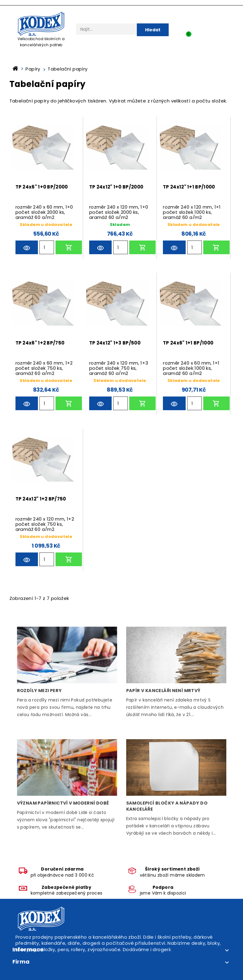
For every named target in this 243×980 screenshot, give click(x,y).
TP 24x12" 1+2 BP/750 (41, 499)
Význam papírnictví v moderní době (63, 803)
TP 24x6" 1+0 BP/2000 (42, 187)
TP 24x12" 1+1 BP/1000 (189, 187)
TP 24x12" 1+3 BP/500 (115, 343)
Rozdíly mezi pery (39, 691)
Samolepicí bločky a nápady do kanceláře (167, 806)
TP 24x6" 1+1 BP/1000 (188, 343)
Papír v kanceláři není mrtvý (163, 691)
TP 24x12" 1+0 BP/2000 (116, 187)
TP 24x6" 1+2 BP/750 (40, 343)
